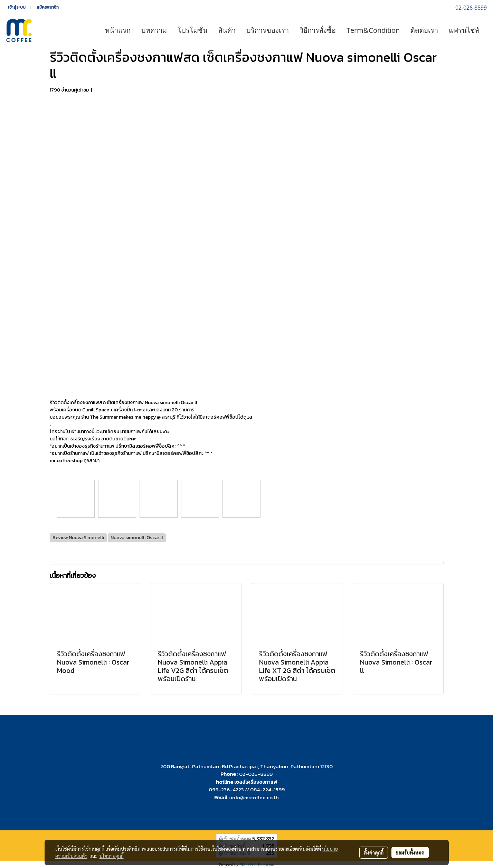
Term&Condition (373, 30)
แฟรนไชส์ (464, 30)
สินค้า (227, 30)
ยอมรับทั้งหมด (410, 852)
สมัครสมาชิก (48, 7)
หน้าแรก (118, 30)
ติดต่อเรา (424, 30)
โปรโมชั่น (193, 30)
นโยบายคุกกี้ (112, 856)
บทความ (154, 30)
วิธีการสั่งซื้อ (318, 30)
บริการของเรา (268, 30)
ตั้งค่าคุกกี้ (374, 852)
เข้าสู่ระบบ (17, 7)
